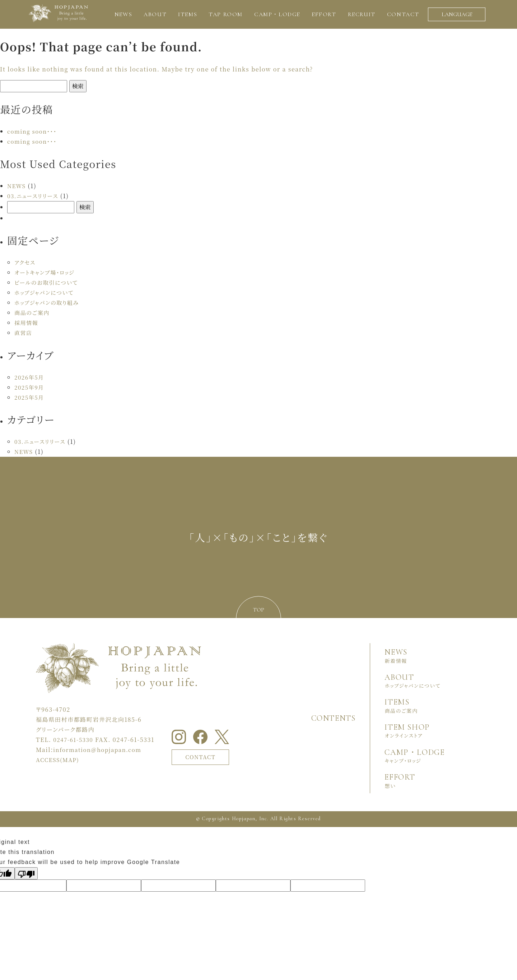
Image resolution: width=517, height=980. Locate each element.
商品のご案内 (33, 313)
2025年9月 (30, 387)
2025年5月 (30, 397)
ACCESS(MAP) (59, 760)
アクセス (25, 262)
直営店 (24, 333)
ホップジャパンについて (46, 292)
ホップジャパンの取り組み (49, 303)
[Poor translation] (26, 873)
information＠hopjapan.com (100, 750)
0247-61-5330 (74, 740)
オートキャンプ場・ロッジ (46, 272)
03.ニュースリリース (34, 196)
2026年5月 (30, 377)
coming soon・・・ (33, 131)
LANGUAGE (457, 14)
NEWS (17, 186)
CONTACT (203, 756)
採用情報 (27, 323)
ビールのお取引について (48, 282)
